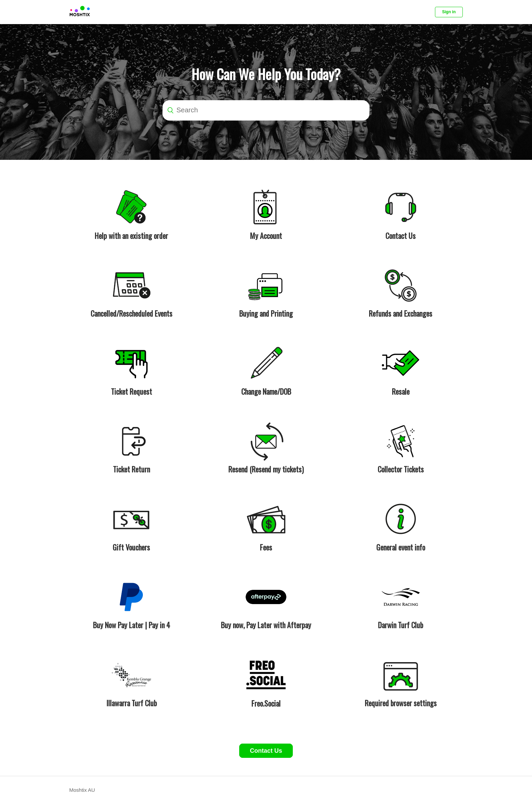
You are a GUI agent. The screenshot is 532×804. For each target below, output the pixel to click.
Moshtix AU (82, 790)
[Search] (266, 110)
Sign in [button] (449, 12)
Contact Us (266, 751)
